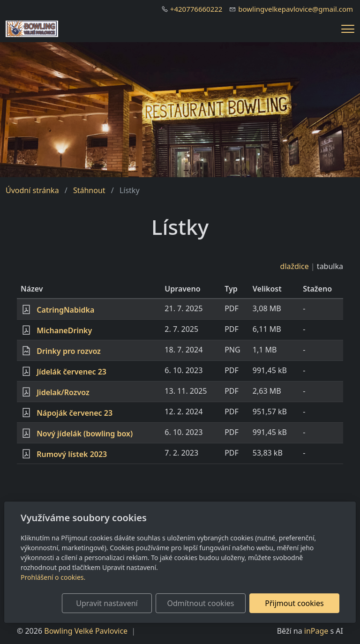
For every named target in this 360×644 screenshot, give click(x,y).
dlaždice (295, 266)
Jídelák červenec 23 (71, 372)
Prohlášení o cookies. (53, 577)
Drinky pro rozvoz (69, 351)
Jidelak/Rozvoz (63, 392)
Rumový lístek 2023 (72, 454)
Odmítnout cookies (200, 603)
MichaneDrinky (64, 330)
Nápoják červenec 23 (75, 413)
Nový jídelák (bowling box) (85, 434)
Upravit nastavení (107, 603)
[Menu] (348, 29)
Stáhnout (89, 190)
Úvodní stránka (32, 190)
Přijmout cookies (294, 603)
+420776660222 (196, 9)
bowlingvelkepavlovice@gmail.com (296, 9)
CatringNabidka (65, 310)
